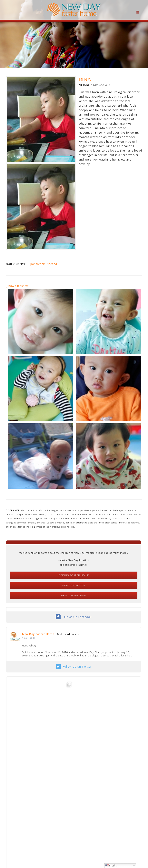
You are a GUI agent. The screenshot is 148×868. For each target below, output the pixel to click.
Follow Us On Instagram (77, 817)
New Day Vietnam (74, 596)
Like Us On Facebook (77, 617)
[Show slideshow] (18, 286)
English (112, 865)
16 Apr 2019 (29, 638)
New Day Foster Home (38, 634)
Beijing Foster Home (74, 575)
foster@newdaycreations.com (63, 850)
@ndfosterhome (66, 634)
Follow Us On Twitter (77, 666)
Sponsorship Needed (43, 264)
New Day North (74, 585)
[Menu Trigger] (138, 12)
